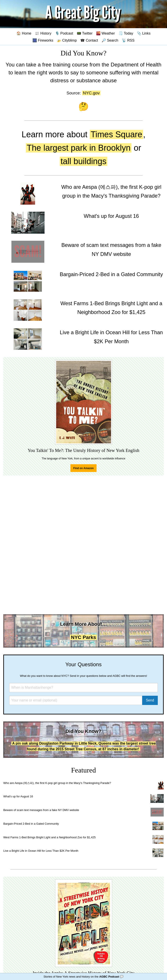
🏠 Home (24, 33)
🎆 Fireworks (43, 40)
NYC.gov (91, 93)
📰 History (43, 33)
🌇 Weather (105, 33)
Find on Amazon (83, 468)
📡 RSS (128, 40)
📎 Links (144, 33)
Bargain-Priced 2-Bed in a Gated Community (31, 824)
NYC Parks (83, 637)
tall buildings (83, 161)
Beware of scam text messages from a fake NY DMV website (41, 810)
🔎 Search (110, 40)
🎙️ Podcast (64, 33)
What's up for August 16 (18, 796)
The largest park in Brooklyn (79, 148)
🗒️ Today (126, 33)
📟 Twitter (85, 33)
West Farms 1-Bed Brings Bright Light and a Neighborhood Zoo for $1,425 (49, 837)
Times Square (116, 134)
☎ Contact (89, 40)
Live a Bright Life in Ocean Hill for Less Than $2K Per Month (41, 851)
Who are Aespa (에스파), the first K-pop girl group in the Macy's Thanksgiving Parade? (57, 783)
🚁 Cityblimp (67, 40)
